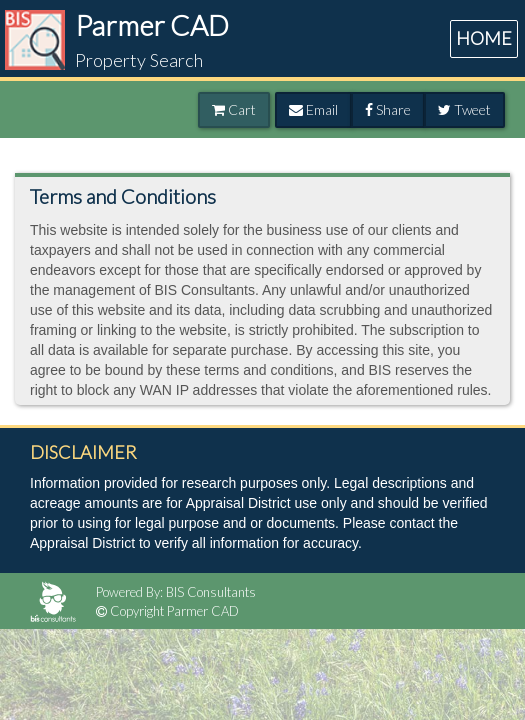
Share (388, 109)
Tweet (464, 109)
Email (313, 109)
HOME (484, 38)
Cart (234, 109)
